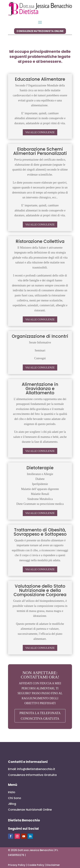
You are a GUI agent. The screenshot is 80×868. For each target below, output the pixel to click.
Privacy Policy (17, 865)
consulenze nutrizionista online (40, 31)
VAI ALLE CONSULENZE (40, 132)
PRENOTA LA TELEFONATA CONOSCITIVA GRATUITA (40, 716)
